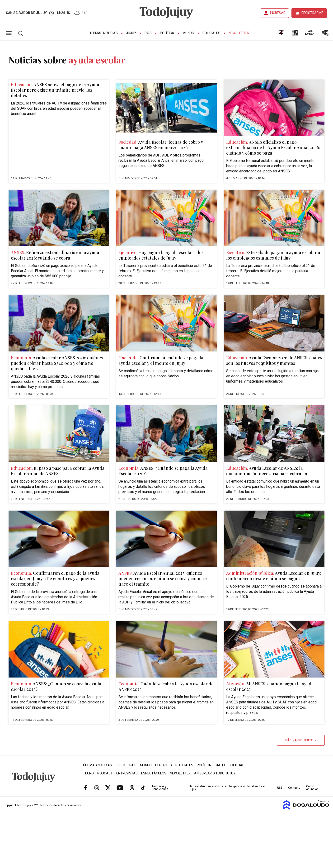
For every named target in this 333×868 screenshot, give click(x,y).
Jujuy (131, 33)
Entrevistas (127, 773)
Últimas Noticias (103, 33)
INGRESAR (278, 13)
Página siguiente (301, 740)
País (148, 33)
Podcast (105, 773)
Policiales (211, 33)
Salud (220, 765)
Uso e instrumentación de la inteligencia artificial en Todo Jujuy (227, 788)
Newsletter (239, 33)
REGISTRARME (312, 13)
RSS (280, 788)
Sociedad (237, 765)
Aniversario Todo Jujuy (215, 773)
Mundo (188, 33)
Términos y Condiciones (160, 788)
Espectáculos (154, 773)
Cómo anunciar (312, 788)
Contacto (294, 788)
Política (167, 33)
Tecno (88, 773)
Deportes (164, 765)
